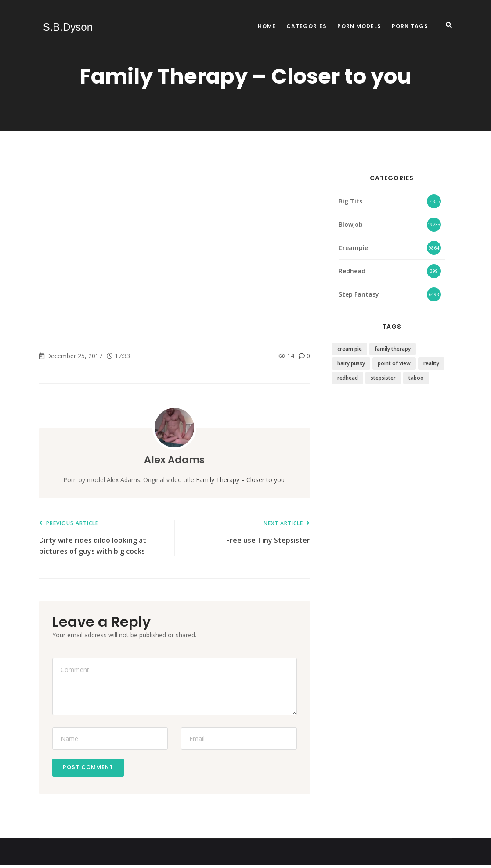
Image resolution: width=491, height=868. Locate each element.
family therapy (393, 349)
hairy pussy (351, 363)
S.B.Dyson (64, 27)
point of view (394, 363)
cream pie (350, 349)
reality (431, 363)
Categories (307, 26)
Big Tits (350, 201)
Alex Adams (174, 459)
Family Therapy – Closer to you (240, 480)
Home (267, 26)
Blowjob (351, 224)
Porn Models (359, 26)
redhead (348, 378)
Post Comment (91, 768)
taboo (416, 378)
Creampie (353, 248)
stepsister (383, 378)
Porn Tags (410, 26)
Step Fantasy (359, 294)
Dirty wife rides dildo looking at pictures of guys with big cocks (102, 538)
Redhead (352, 271)
